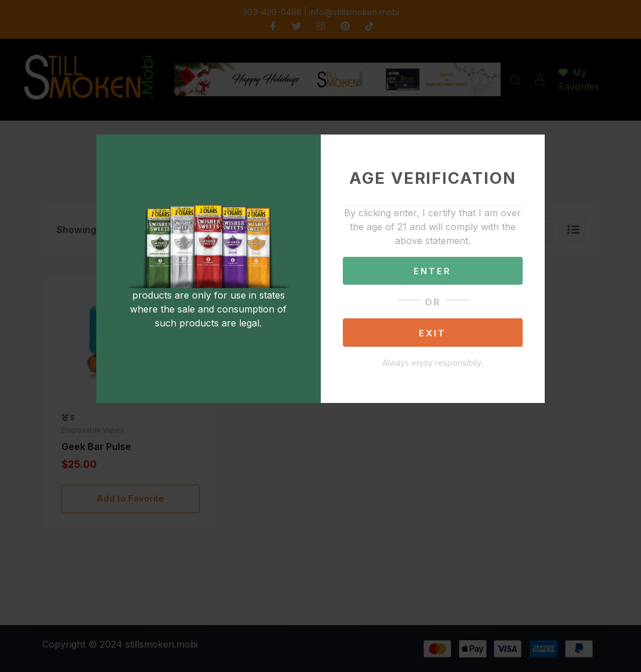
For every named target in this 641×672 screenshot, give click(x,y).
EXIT (432, 333)
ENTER (432, 271)
